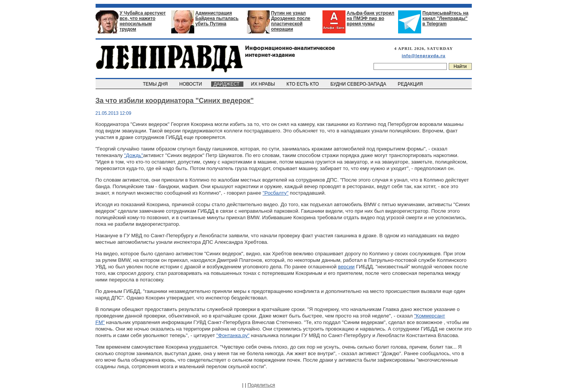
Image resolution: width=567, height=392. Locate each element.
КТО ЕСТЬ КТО (303, 84)
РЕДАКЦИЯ (411, 84)
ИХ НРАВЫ (264, 84)
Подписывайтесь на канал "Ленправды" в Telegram (445, 18)
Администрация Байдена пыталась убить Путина (217, 18)
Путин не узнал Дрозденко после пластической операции (291, 21)
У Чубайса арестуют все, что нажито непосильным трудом (143, 21)
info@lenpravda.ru (424, 56)
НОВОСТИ (191, 84)
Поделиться (261, 385)
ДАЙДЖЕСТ (227, 84)
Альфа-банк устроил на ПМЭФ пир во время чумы (370, 18)
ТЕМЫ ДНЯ (156, 84)
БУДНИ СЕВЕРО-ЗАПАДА (359, 84)
